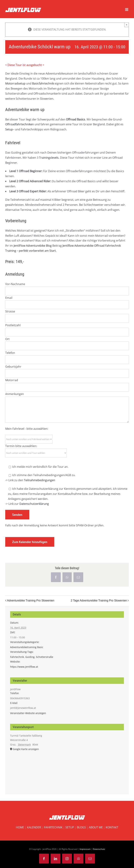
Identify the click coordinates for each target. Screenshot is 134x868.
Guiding (30, 657)
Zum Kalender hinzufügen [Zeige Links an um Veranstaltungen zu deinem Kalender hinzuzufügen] (30, 542)
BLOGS (81, 827)
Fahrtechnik (17, 657)
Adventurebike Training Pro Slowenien (31, 601)
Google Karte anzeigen (26, 749)
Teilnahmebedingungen (40, 480)
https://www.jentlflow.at (24, 667)
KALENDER (34, 827)
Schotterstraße (45, 657)
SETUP (70, 827)
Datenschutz (99, 849)
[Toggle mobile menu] (127, 10)
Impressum (85, 849)
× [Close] (127, 25)
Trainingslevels (49, 158)
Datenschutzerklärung (34, 504)
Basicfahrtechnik (43, 83)
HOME (20, 827)
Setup (9, 129)
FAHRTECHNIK (53, 827)
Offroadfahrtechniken (20, 124)
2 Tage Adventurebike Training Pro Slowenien (99, 601)
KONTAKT (112, 827)
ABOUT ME (96, 827)
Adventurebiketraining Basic (27, 647)
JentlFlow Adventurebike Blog (33, 246)
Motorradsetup (15, 83)
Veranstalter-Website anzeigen (28, 713)
